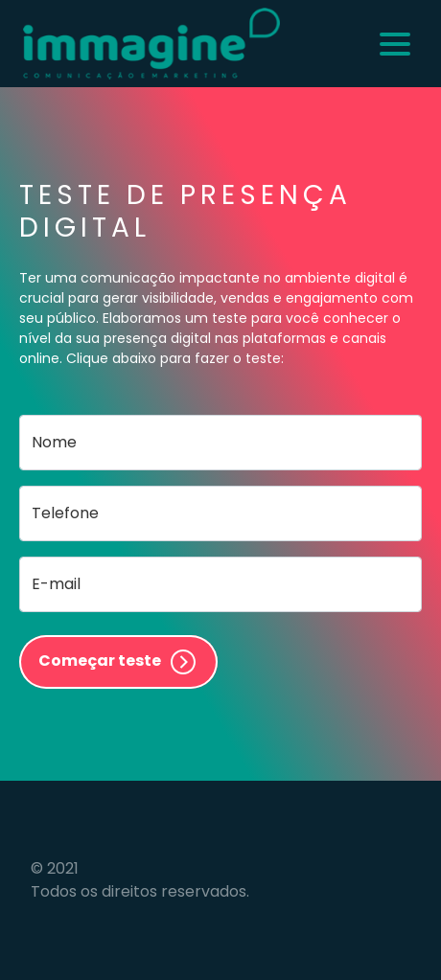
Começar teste (118, 662)
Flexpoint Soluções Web (398, 880)
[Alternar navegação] (395, 44)
